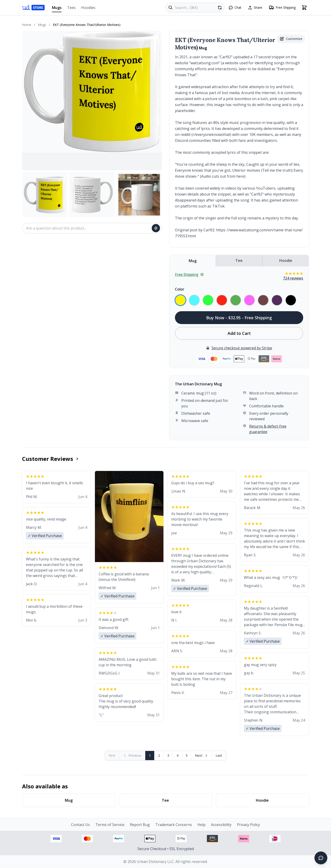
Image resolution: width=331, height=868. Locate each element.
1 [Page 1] (150, 755)
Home (27, 25)
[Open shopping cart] (304, 8)
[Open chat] (235, 8)
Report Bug (140, 825)
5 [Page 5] (187, 755)
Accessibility (221, 825)
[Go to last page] (219, 756)
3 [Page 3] (168, 755)
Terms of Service (110, 825)
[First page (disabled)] (112, 756)
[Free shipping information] (282, 8)
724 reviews (293, 278)
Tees (71, 8)
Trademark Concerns (174, 825)
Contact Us (80, 825)
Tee (239, 260)
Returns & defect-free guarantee (268, 429)
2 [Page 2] (159, 755)
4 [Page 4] (177, 755)
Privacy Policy (248, 825)
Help (201, 825)
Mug (193, 261)
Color (180, 289)
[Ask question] (156, 228)
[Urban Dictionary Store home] (33, 8)
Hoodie (286, 260)
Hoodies (88, 8)
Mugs (57, 9)
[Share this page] (255, 8)
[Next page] (202, 756)
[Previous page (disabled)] (132, 756)
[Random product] (220, 8)
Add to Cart (239, 333)
